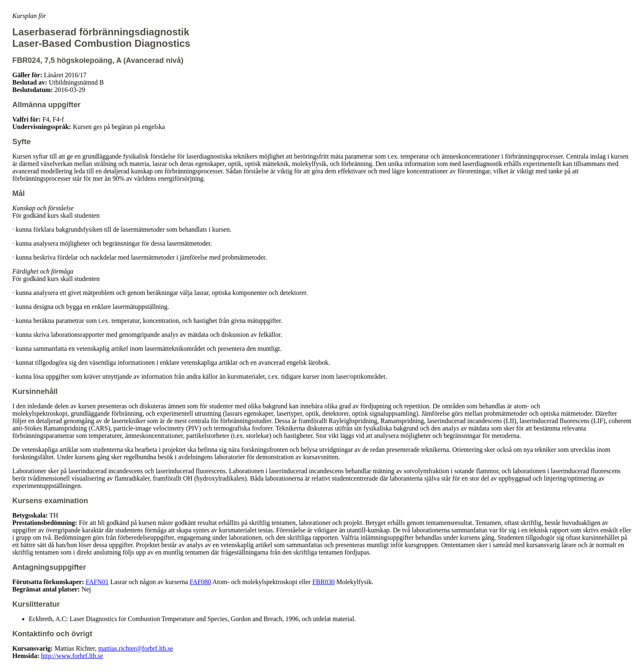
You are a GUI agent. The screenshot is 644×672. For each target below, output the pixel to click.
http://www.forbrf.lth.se (72, 656)
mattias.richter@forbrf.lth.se (136, 648)
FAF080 (200, 582)
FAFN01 (97, 582)
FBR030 (323, 582)
